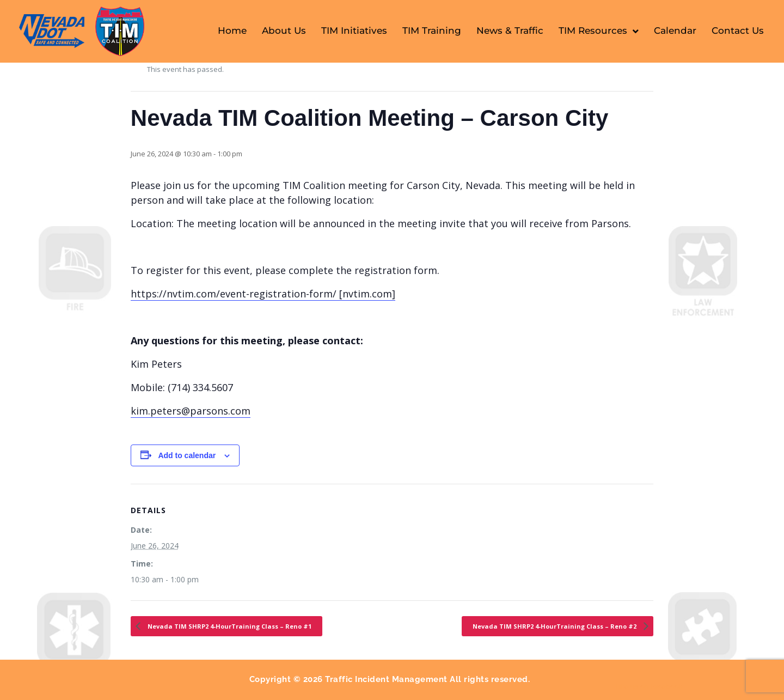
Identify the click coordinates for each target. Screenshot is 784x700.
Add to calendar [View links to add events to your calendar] (187, 455)
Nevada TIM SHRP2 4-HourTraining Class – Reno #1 (229, 626)
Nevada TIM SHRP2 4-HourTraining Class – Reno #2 (555, 626)
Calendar (675, 31)
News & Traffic (510, 31)
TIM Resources (599, 31)
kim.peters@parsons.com (191, 411)
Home (232, 31)
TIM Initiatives (354, 31)
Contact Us (738, 31)
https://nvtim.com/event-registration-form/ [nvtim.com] (263, 294)
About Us (284, 31)
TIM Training (432, 31)
